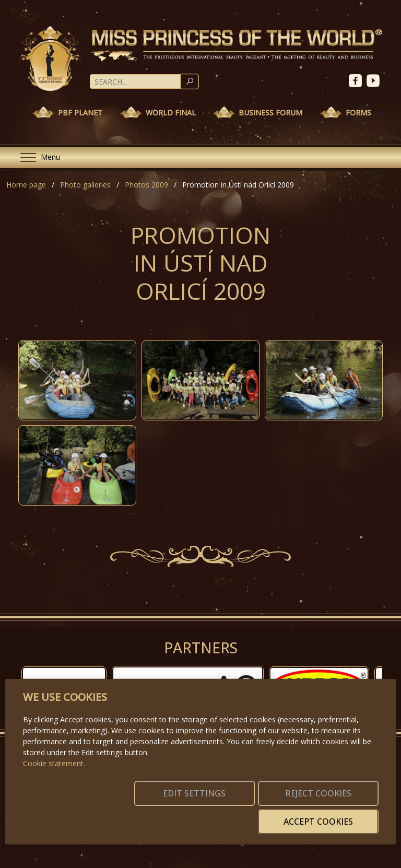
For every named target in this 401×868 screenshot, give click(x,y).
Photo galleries (85, 185)
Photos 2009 (146, 185)
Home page (26, 185)
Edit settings (119, 815)
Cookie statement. (54, 779)
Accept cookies (328, 815)
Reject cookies (223, 815)
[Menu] (36, 157)
